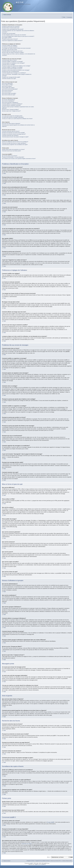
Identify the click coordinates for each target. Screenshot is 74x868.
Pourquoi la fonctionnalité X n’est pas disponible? (13, 157)
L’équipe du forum (30, 861)
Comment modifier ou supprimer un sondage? (12, 67)
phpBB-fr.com (38, 864)
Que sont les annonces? (8, 91)
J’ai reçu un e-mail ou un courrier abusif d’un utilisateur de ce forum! (17, 119)
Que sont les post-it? (7, 92)
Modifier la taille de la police (71, 14)
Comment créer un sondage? (9, 64)
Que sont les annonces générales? (10, 89)
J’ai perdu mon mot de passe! (9, 33)
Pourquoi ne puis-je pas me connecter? (11, 26)
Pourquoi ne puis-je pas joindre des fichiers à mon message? (16, 70)
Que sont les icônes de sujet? (9, 95)
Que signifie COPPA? (7, 38)
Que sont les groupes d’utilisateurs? (10, 102)
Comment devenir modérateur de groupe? (11, 105)
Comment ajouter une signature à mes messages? (13, 63)
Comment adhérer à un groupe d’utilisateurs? (12, 104)
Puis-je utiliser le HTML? (8, 85)
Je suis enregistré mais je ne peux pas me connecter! (14, 35)
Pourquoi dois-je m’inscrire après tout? (11, 28)
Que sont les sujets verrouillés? (9, 93)
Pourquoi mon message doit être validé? (11, 77)
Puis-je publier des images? (8, 88)
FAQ (64, 17)
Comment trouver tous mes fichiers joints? (11, 151)
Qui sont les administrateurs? (9, 100)
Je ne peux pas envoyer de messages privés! (12, 116)
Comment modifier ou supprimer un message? (12, 62)
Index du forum (7, 15)
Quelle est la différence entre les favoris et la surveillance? (15, 142)
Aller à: (49, 857)
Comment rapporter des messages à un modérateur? (14, 73)
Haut (5, 173)
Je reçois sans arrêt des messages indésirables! (13, 117)
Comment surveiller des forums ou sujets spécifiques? (14, 143)
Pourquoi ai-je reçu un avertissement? (11, 71)
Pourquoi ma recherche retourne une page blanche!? (14, 134)
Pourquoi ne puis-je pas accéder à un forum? (12, 69)
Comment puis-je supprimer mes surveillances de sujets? (15, 145)
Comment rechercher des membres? (10, 135)
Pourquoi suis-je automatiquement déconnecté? (13, 29)
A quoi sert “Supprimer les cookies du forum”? (12, 41)
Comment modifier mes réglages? (10, 45)
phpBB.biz (44, 864)
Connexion (70, 17)
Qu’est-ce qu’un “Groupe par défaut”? (10, 109)
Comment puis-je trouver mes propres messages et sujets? (15, 137)
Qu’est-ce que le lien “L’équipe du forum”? (11, 111)
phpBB (31, 863)
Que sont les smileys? (7, 86)
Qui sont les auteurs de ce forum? (10, 156)
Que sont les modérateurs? (8, 101)
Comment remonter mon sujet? (9, 79)
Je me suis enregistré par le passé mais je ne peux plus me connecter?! (18, 36)
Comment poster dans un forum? (9, 60)
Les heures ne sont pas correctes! (10, 47)
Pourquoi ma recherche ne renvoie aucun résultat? (13, 133)
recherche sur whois (27, 844)
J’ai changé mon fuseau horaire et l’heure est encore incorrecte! (16, 48)
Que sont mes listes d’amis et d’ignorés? (11, 123)
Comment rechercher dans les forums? (11, 131)
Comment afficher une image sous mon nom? (12, 51)
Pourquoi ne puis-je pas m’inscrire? (10, 39)
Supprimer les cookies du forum (43, 861)
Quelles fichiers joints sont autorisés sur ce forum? (13, 149)
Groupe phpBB (50, 822)
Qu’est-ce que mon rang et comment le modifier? (13, 52)
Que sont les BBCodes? (7, 83)
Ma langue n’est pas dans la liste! (10, 50)
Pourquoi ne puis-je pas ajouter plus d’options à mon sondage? (16, 66)
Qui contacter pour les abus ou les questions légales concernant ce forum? (19, 159)
